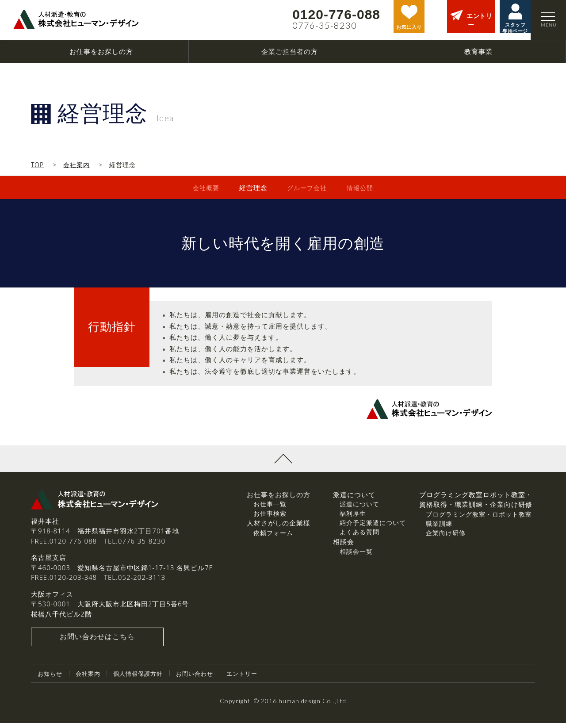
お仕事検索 (270, 518)
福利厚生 (353, 518)
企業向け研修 (446, 537)
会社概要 (204, 188)
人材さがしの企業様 (279, 528)
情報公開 (362, 188)
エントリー (253, 678)
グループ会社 (307, 188)
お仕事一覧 (270, 509)
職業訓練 (439, 528)
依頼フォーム (273, 537)
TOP (37, 165)
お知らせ (51, 678)
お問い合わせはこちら (97, 642)
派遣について (359, 509)
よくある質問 (359, 537)
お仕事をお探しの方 (279, 499)
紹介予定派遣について (373, 527)
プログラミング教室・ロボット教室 (479, 519)
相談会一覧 (356, 556)
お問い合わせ (203, 678)
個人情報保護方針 (143, 678)
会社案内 (76, 165)
